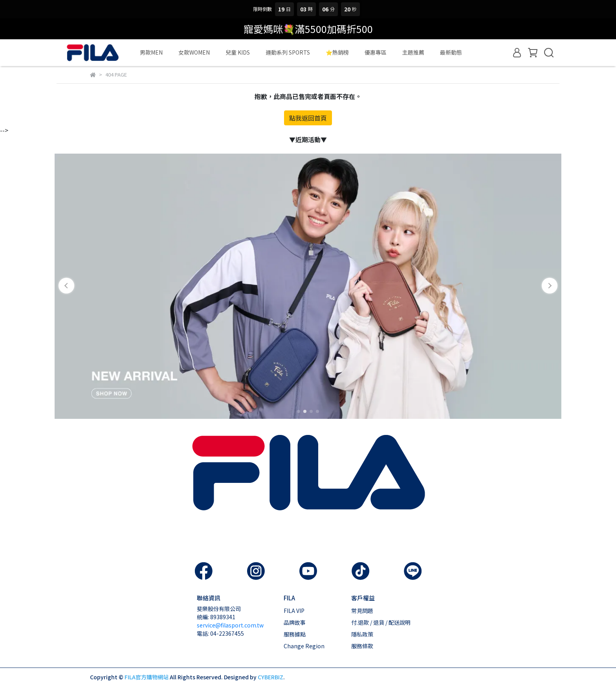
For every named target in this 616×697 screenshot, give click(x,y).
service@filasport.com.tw (230, 625)
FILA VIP (294, 611)
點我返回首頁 (308, 118)
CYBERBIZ (270, 677)
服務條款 (362, 646)
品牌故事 (295, 622)
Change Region (304, 646)
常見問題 (362, 611)
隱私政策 (362, 634)
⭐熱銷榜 (337, 52)
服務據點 (295, 634)
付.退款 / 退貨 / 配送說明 (381, 622)
